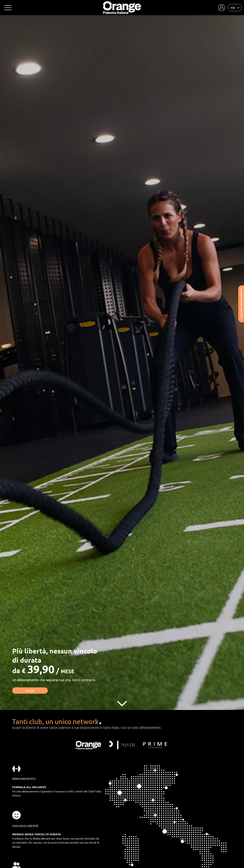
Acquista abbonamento (241, 304)
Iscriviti (30, 690)
